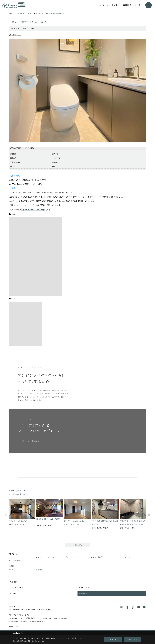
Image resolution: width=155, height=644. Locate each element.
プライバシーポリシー (64, 638)
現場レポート (84, 587)
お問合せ (139, 5)
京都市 (40, 570)
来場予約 (115, 5)
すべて (13, 557)
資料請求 (127, 5)
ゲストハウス (125, 557)
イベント (104, 5)
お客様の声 (83, 593)
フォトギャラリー (17, 587)
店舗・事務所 (98, 557)
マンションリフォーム (46, 557)
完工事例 (13, 593)
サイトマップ (15, 627)
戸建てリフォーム (72, 557)
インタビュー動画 (17, 561)
